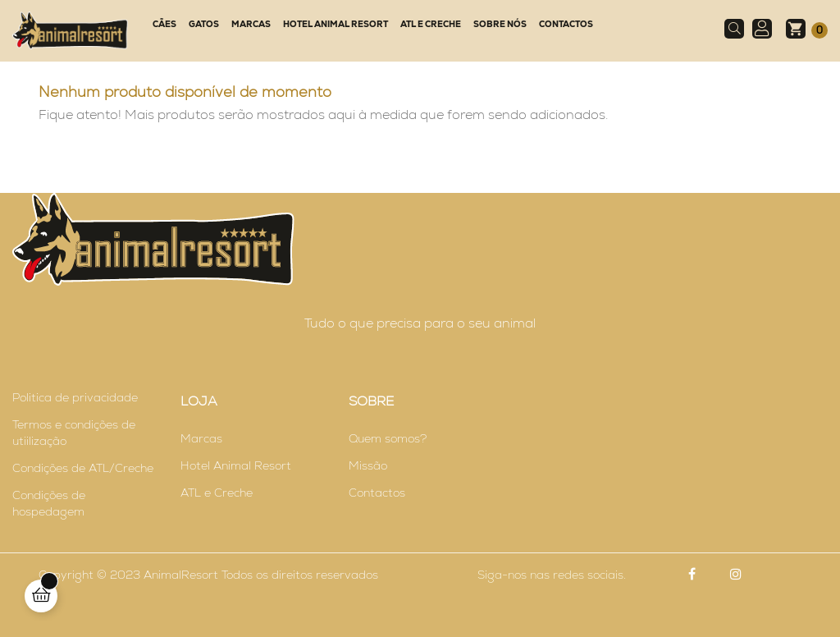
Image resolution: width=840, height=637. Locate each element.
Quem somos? (388, 438)
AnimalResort (181, 575)
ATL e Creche (217, 493)
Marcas (201, 438)
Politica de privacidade (75, 397)
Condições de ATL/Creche (83, 468)
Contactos (377, 493)
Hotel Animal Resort (236, 465)
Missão (368, 465)
